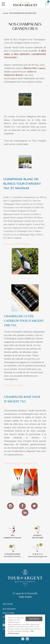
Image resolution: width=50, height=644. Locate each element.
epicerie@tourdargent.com (38, 556)
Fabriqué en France (12, 538)
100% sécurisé (37, 538)
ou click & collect (12, 556)
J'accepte (34, 619)
